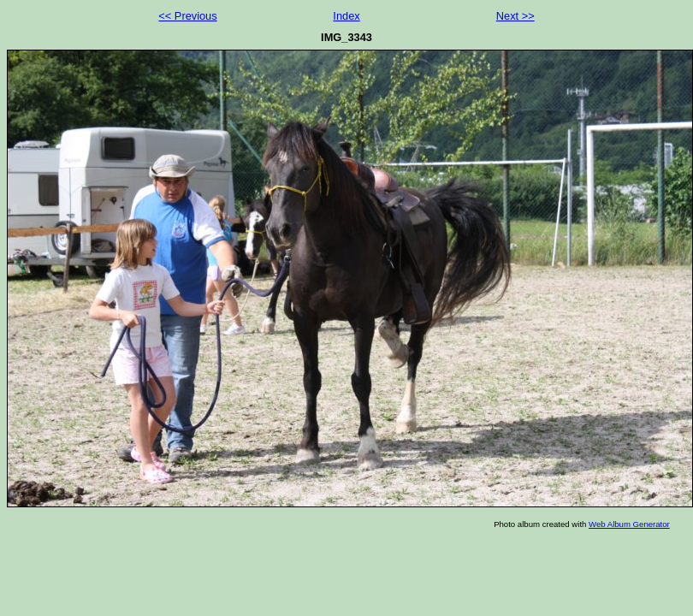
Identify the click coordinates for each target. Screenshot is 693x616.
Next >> (515, 16)
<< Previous (187, 16)
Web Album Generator (629, 524)
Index (346, 16)
